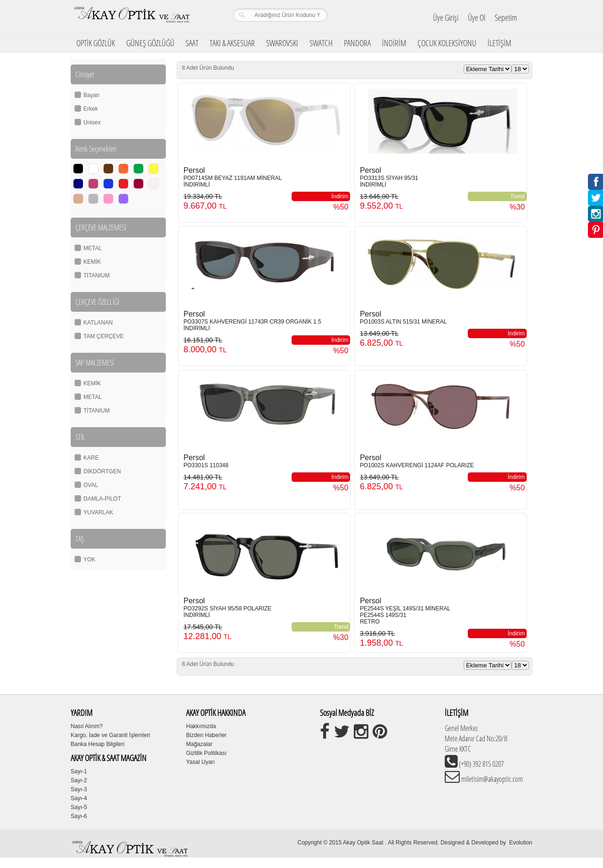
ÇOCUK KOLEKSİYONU (447, 43)
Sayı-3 (79, 789)
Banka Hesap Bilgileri (98, 744)
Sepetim (506, 17)
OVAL (91, 485)
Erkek (91, 109)
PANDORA (357, 43)
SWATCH (321, 43)
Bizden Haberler (206, 735)
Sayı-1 (79, 771)
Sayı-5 (79, 807)
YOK (89, 560)
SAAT (192, 43)
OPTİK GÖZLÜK (96, 43)
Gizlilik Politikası (206, 753)
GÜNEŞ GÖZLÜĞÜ (150, 43)
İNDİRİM (394, 43)
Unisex (92, 122)
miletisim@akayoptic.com (491, 779)
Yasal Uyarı (200, 762)
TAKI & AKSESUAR (232, 43)
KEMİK (92, 262)
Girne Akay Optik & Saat (131, 16)
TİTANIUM (97, 276)
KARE (91, 458)
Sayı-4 (79, 798)
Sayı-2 (79, 780)
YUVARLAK (98, 512)
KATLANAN (98, 323)
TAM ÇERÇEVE (104, 336)
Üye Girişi (446, 17)
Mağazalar (199, 744)
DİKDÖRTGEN (102, 471)
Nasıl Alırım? (87, 726)
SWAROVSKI (282, 43)
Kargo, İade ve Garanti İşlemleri (110, 735)
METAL (93, 248)
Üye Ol (477, 17)
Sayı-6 (79, 816)
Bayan (91, 95)
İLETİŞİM (499, 43)
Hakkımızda (201, 726)
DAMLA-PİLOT (102, 499)
